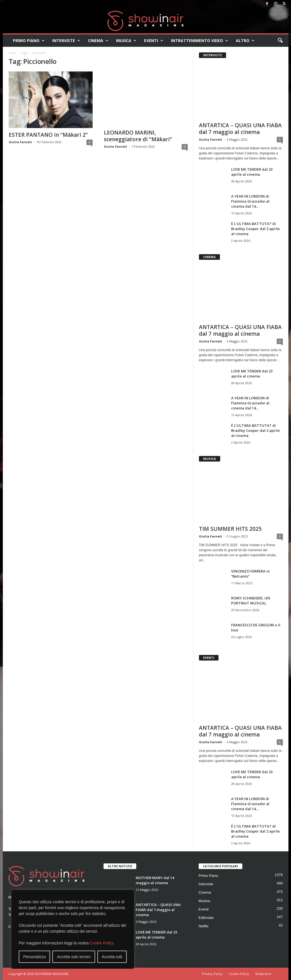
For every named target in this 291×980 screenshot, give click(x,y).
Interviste (66, 41)
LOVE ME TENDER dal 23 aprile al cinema (252, 172)
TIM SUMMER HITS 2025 (230, 529)
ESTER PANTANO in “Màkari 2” (48, 135)
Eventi (154, 41)
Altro (245, 41)
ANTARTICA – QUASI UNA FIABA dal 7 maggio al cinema (240, 129)
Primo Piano (29, 41)
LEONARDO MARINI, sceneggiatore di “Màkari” (138, 136)
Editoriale (206, 918)
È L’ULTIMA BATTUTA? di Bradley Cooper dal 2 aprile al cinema (255, 229)
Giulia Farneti (20, 142)
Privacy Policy (212, 974)
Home (12, 53)
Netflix (204, 926)
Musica (126, 41)
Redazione (263, 974)
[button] (280, 41)
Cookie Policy (102, 943)
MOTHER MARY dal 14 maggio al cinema (155, 880)
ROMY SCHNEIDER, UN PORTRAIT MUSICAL (251, 601)
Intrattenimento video (200, 41)
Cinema (98, 41)
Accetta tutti (112, 957)
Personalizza (34, 957)
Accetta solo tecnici (74, 957)
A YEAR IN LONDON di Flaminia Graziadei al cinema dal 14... (250, 201)
